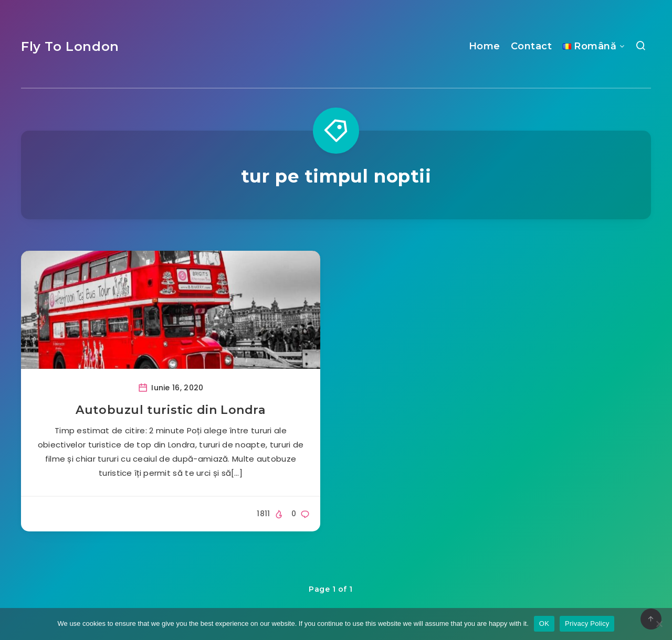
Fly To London (70, 46)
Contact (532, 46)
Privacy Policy (587, 623)
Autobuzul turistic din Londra (170, 410)
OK (544, 623)
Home (485, 46)
